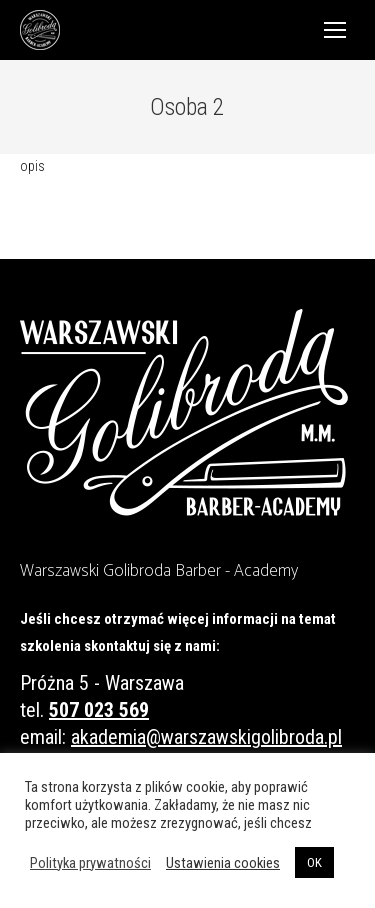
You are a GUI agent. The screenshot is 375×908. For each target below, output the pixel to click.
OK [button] (314, 862)
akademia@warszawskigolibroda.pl (206, 737)
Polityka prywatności (90, 863)
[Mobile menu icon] (335, 30)
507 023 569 (99, 710)
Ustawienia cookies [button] (223, 863)
